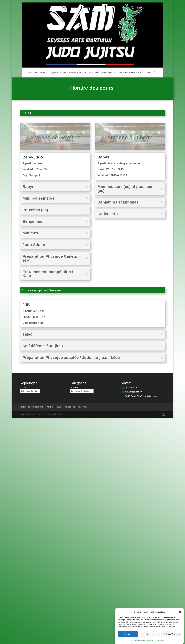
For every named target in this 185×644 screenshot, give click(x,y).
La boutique (94, 73)
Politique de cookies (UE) (76, 406)
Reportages (107, 73)
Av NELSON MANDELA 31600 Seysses (141, 396)
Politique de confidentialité (156, 641)
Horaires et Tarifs (76, 73)
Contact (148, 73)
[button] (180, 612)
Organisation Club (58, 73)
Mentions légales (54, 406)
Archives (23, 387)
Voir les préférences (171, 635)
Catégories (74, 387)
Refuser (149, 635)
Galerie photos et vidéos (128, 73)
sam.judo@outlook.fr (133, 392)
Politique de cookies (139, 641)
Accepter (128, 635)
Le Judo (44, 73)
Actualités (33, 73)
